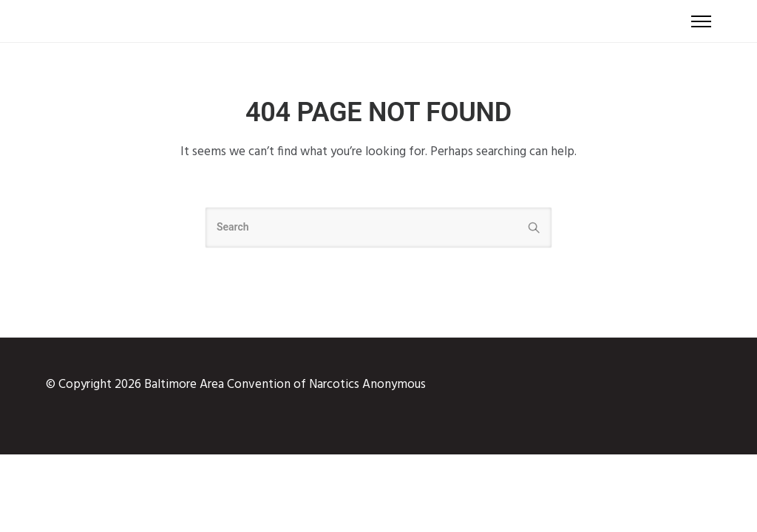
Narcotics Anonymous (367, 385)
